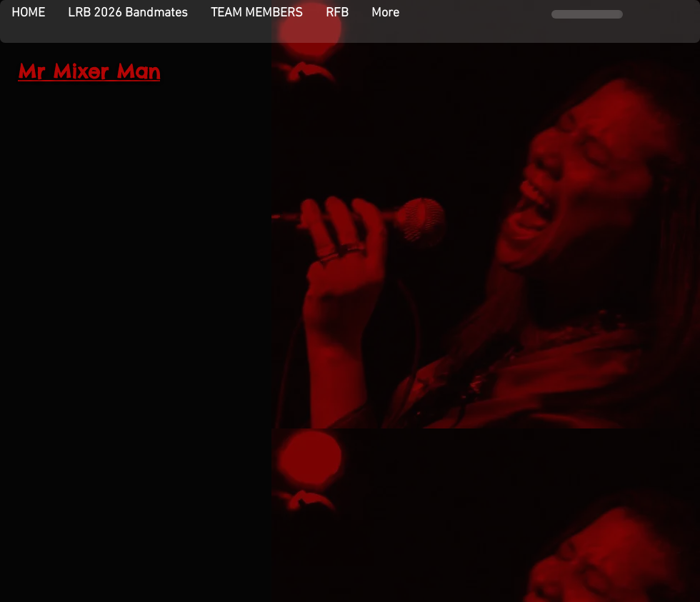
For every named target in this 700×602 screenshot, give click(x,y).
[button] (257, 14)
